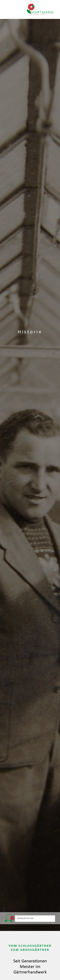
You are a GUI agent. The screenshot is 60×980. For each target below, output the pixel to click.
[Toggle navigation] (8, 9)
